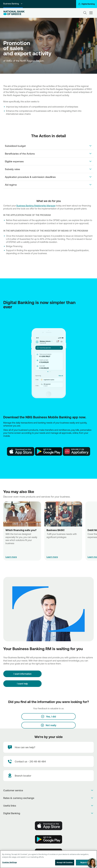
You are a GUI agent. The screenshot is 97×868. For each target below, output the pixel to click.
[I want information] (22, 674)
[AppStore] (21, 451)
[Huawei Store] (76, 451)
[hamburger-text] (91, 13)
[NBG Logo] (14, 13)
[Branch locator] (48, 776)
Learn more (11, 557)
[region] (48, 859)
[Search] (85, 13)
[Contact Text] (48, 761)
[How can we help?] (48, 747)
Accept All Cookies (65, 862)
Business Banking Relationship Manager (36, 206)
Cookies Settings (10, 862)
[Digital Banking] (87, 4)
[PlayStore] (49, 451)
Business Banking (13, 4)
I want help (22, 684)
